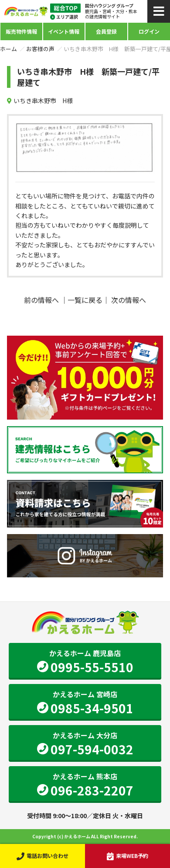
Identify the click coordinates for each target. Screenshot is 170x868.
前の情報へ (41, 300)
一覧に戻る (85, 300)
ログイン (149, 31)
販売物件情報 (21, 31)
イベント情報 (64, 31)
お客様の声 (40, 49)
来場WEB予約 (127, 856)
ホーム (8, 49)
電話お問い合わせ (42, 856)
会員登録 (106, 31)
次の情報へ (129, 300)
